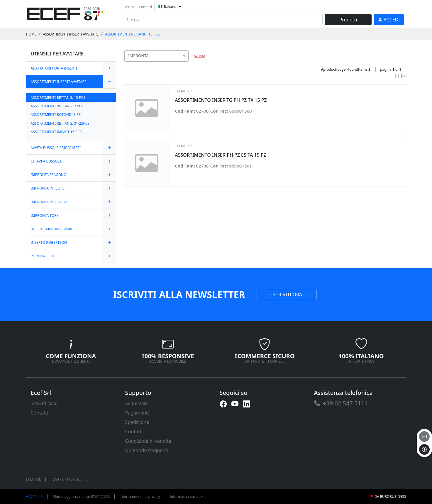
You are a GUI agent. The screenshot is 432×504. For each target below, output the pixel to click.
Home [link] (31, 34)
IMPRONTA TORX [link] (45, 215)
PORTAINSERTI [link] (43, 256)
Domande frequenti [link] (147, 450)
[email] (424, 437)
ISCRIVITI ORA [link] (287, 295)
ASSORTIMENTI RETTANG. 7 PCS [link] (57, 106)
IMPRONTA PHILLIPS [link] (48, 188)
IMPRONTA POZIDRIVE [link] (49, 202)
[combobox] (157, 56)
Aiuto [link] (130, 7)
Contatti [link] (145, 7)
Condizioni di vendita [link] (148, 441)
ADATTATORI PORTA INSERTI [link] (54, 68)
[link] (65, 13)
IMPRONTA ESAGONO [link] (49, 175)
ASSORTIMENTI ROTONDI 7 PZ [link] (56, 115)
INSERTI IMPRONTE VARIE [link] (52, 229)
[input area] (223, 20)
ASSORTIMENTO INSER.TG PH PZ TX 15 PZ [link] (221, 100)
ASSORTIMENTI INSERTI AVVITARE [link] (71, 34)
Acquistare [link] (137, 403)
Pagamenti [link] (137, 413)
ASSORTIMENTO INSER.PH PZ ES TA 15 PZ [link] (221, 155)
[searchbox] (185, 63)
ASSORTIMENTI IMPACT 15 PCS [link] (56, 132)
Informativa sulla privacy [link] (140, 497)
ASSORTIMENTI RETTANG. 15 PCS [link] (132, 34)
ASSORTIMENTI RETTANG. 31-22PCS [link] (60, 123)
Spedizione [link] (137, 422)
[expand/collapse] (109, 68)
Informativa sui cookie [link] (188, 497)
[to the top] (424, 449)
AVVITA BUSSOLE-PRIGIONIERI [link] (56, 148)
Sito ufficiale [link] (44, 403)
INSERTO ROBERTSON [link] (49, 242)
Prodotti (348, 20)
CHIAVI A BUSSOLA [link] (46, 161)
